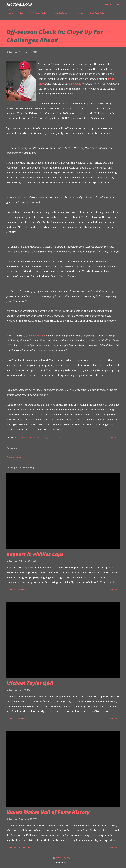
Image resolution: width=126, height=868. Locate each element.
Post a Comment (14, 457)
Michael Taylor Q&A (30, 683)
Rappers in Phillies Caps (35, 554)
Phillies (17, 438)
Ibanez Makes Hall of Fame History (48, 812)
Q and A (44, 438)
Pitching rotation (30, 438)
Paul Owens (74, 84)
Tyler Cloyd (54, 438)
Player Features (59, 13)
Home (9, 13)
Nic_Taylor (69, 863)
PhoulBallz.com (19, 4)
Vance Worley (37, 335)
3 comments (20, 590)
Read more (115, 590)
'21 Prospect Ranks (37, 13)
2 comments (20, 719)
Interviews (77, 13)
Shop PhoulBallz (95, 13)
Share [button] (114, 438)
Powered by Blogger (63, 858)
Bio (20, 13)
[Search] (107, 4)
